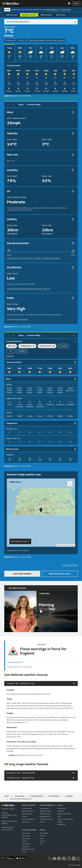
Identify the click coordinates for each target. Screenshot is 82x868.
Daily (12, 15)
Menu (76, 3)
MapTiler (61, 546)
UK (61, 15)
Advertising (61, 824)
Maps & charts (27, 814)
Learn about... (27, 822)
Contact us (26, 847)
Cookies (42, 836)
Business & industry (64, 814)
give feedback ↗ (53, 10)
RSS (41, 844)
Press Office (26, 839)
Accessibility (44, 833)
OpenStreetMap (70, 546)
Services (60, 805)
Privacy (42, 841)
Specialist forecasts (29, 819)
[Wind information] (75, 379)
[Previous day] (8, 105)
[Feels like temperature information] (73, 133)
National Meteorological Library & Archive (9, 815)
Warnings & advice (28, 811)
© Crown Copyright (74, 865)
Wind (11, 346)
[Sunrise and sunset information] (73, 243)
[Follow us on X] (49, 858)
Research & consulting (65, 819)
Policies (42, 830)
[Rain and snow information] (75, 449)
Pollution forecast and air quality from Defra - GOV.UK (28, 289)
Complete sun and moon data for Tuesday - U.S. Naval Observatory (34, 258)
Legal (42, 839)
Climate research (46, 814)
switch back (66, 10)
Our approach (44, 808)
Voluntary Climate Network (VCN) (8, 829)
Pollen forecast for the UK (17, 319)
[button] (41, 510)
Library (42, 822)
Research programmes (47, 805)
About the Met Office (29, 830)
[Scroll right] (75, 65)
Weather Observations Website (9, 822)
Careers (25, 841)
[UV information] (73, 191)
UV (11, 351)
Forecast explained (70, 565)
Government (62, 808)
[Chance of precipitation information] (73, 155)
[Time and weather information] (75, 362)
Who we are (26, 833)
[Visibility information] (73, 219)
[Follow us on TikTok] (64, 858)
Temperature (26, 346)
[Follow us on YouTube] (54, 858)
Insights (60, 822)
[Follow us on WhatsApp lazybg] (78, 858)
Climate (25, 816)
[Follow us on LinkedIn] (74, 858)
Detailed (29, 15)
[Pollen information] (73, 298)
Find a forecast (27, 808)
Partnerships (26, 844)
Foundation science (46, 819)
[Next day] (14, 105)
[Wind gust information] (73, 112)
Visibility (22, 351)
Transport (61, 811)
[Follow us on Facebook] (59, 858)
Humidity (63, 346)
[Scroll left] (69, 65)
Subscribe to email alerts (28, 850)
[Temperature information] (75, 423)
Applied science (45, 816)
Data (59, 816)
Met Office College (8, 809)
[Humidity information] (73, 170)
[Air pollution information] (73, 267)
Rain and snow (46, 346)
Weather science (45, 811)
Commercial (26, 836)
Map (46, 15)
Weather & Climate (29, 805)
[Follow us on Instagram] (69, 858)
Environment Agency (15, 662)
